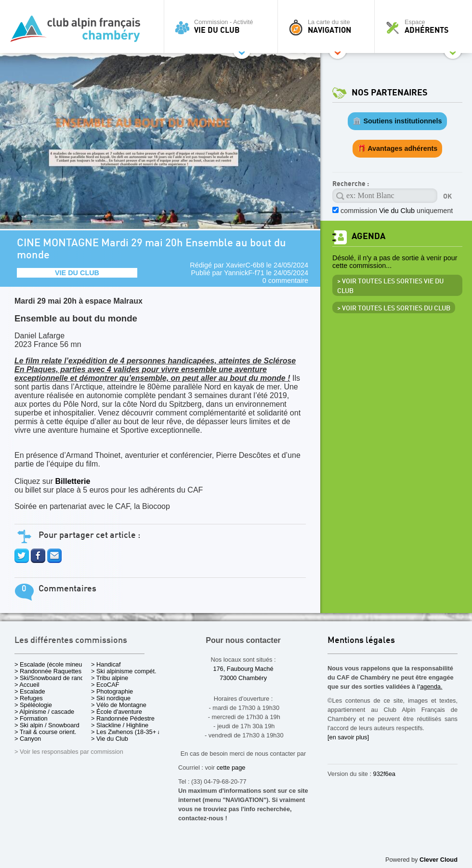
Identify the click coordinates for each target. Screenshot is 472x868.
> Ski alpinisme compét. (124, 671)
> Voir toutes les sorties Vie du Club (390, 286)
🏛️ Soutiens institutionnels (397, 121)
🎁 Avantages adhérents (398, 148)
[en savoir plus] (348, 737)
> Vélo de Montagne (119, 705)
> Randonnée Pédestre (123, 718)
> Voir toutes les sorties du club (394, 308)
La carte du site (328, 27)
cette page (231, 768)
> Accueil (27, 685)
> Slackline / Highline (120, 725)
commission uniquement (397, 211)
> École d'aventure (117, 712)
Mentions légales (361, 641)
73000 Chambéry (243, 678)
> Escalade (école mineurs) (52, 664)
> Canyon (28, 739)
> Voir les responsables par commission (69, 752)
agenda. (431, 687)
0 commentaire (285, 280)
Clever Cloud (439, 860)
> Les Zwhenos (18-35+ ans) (131, 732)
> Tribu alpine (110, 678)
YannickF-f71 (244, 273)
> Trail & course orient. (45, 732)
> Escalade (30, 691)
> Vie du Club (110, 739)
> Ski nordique (111, 698)
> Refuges (29, 698)
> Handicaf (106, 664)
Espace (426, 27)
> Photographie (112, 691)
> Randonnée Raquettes (48, 671)
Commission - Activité (223, 27)
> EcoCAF (105, 685)
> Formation (31, 718)
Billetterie (73, 481)
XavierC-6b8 (245, 265)
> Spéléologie (33, 705)
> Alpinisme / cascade (44, 712)
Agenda (368, 236)
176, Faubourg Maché (243, 669)
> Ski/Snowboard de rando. (52, 678)
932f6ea (384, 774)
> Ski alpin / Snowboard (47, 725)
